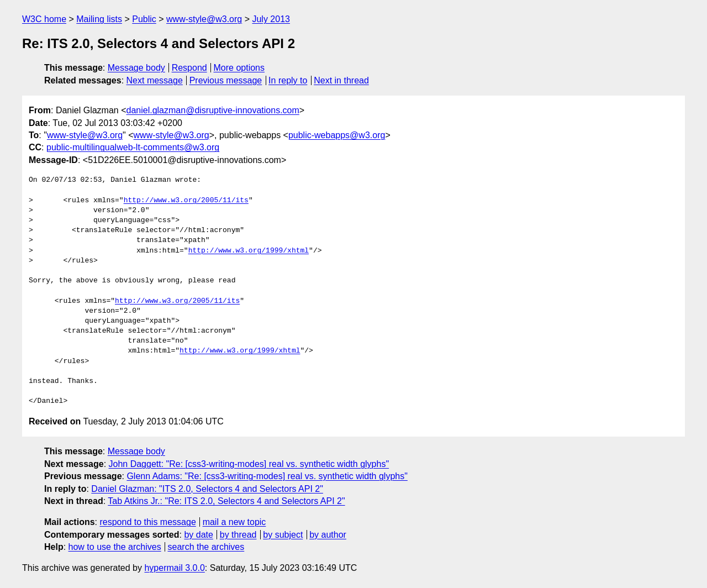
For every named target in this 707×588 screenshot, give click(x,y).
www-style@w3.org (204, 19)
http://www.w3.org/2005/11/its (186, 201)
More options (239, 68)
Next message (155, 80)
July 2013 (271, 19)
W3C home (44, 19)
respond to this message (147, 522)
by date (198, 535)
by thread (238, 535)
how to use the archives (115, 547)
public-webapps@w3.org (337, 135)
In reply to (288, 80)
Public (144, 19)
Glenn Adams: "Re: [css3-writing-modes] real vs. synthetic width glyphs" (267, 476)
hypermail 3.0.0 (174, 568)
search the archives (206, 547)
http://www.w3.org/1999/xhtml (249, 251)
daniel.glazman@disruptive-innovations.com (213, 110)
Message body (136, 68)
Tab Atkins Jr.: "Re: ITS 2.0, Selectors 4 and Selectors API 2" (226, 501)
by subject (283, 535)
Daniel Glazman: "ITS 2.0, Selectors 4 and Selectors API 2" (207, 489)
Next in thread (341, 80)
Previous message (226, 80)
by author (328, 535)
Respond (189, 68)
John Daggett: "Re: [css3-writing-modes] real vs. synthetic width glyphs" (249, 464)
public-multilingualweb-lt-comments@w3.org (133, 147)
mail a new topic (234, 522)
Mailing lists (99, 19)
